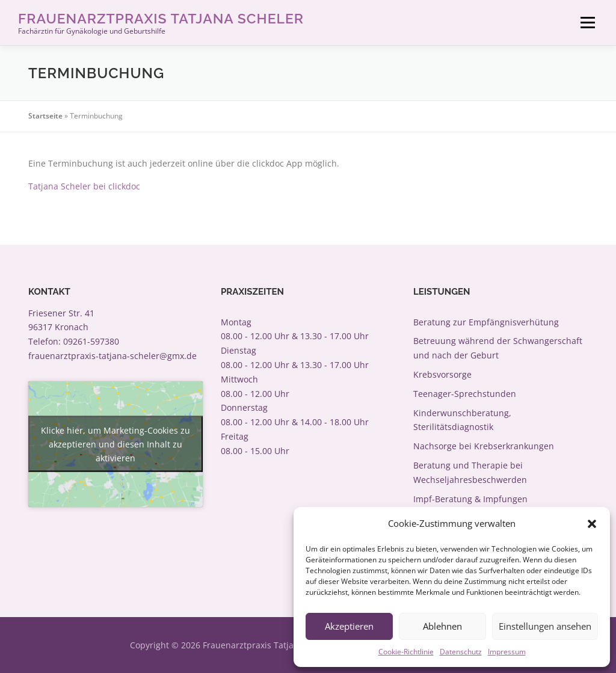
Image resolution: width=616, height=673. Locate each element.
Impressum (507, 652)
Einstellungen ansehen (545, 626)
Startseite (45, 116)
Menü (587, 23)
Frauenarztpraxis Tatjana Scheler (161, 18)
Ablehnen (442, 626)
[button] (592, 524)
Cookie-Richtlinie (406, 652)
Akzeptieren (349, 626)
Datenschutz (461, 652)
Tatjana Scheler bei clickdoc (84, 186)
